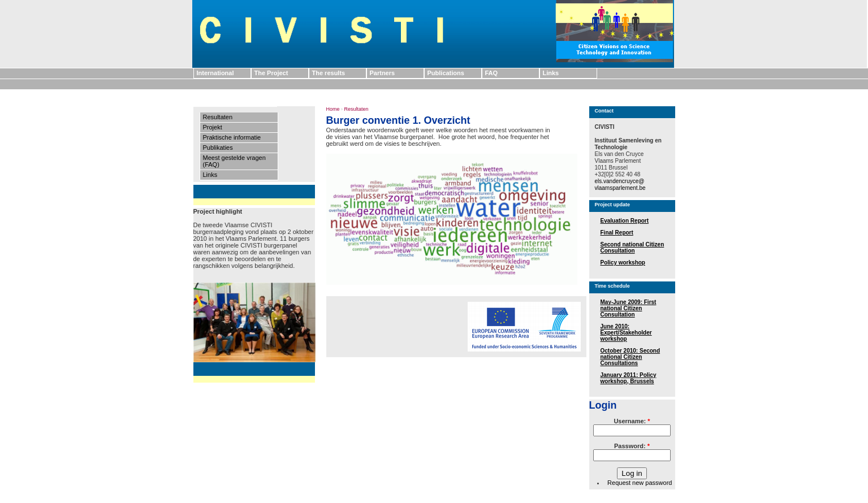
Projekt (213, 127)
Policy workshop (623, 263)
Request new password (640, 483)
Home (333, 109)
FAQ (492, 73)
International (215, 73)
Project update (613, 205)
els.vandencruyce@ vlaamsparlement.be (620, 185)
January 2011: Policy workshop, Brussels (629, 378)
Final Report (617, 233)
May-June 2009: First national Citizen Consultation (629, 308)
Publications (446, 73)
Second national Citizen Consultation (632, 248)
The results (329, 73)
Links (551, 73)
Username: (632, 421)
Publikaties (218, 148)
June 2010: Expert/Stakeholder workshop (626, 333)
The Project (271, 73)
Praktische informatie (232, 137)
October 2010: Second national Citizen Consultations (631, 357)
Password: (632, 446)
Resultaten (218, 117)
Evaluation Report (625, 221)
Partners (383, 73)
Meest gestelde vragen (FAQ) (234, 161)
